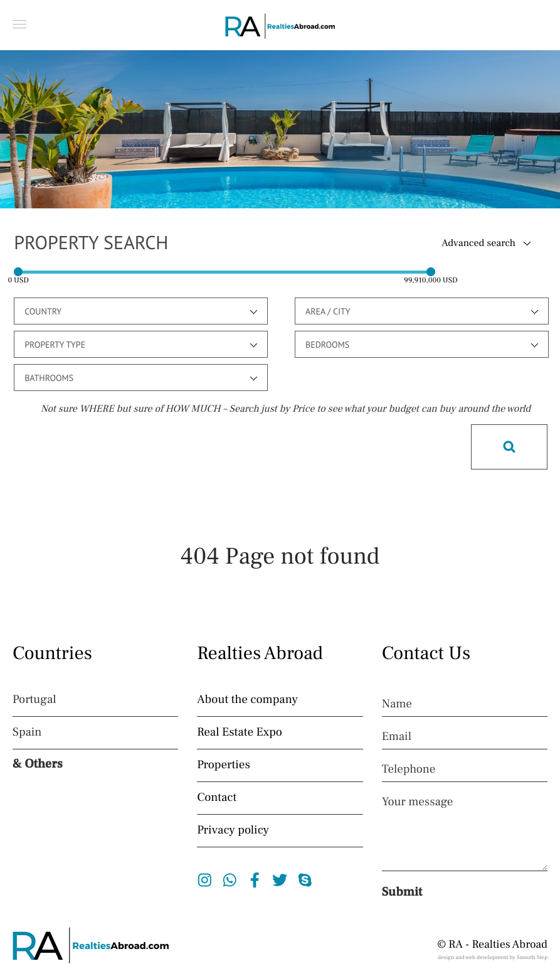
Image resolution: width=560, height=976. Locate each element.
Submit (402, 892)
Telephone (409, 770)
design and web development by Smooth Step (493, 958)
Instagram (205, 880)
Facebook (255, 880)
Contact (217, 798)
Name (397, 704)
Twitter (280, 880)
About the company (247, 700)
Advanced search (478, 244)
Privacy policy (233, 830)
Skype (305, 880)
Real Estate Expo (240, 732)
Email (397, 737)
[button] (19, 24)
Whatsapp (230, 880)
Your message (418, 802)
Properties (223, 765)
